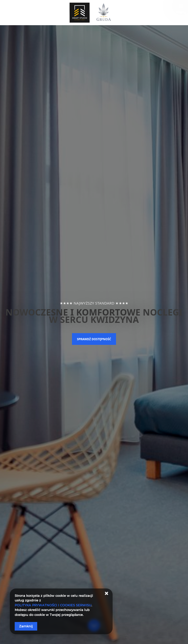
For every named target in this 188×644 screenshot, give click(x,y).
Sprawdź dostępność (94, 339)
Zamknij (26, 626)
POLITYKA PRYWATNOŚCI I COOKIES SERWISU (53, 605)
